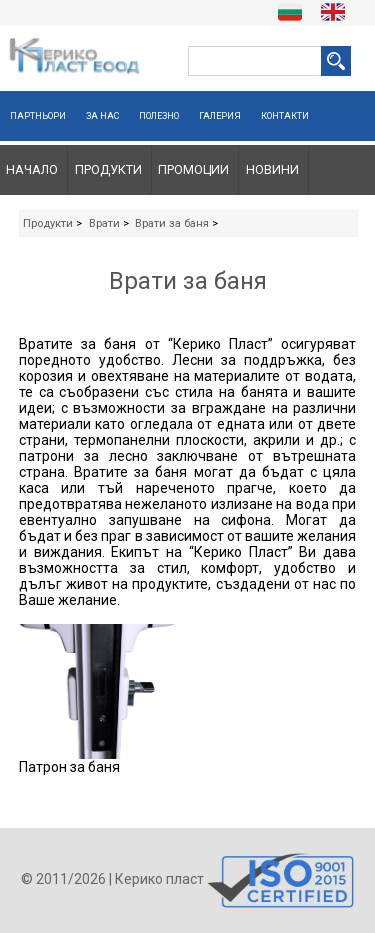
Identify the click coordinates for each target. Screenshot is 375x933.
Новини (272, 169)
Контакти (285, 116)
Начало (32, 169)
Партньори (38, 116)
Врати (104, 223)
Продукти (108, 169)
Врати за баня (172, 223)
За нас (102, 116)
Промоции (193, 169)
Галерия (220, 116)
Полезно (159, 116)
